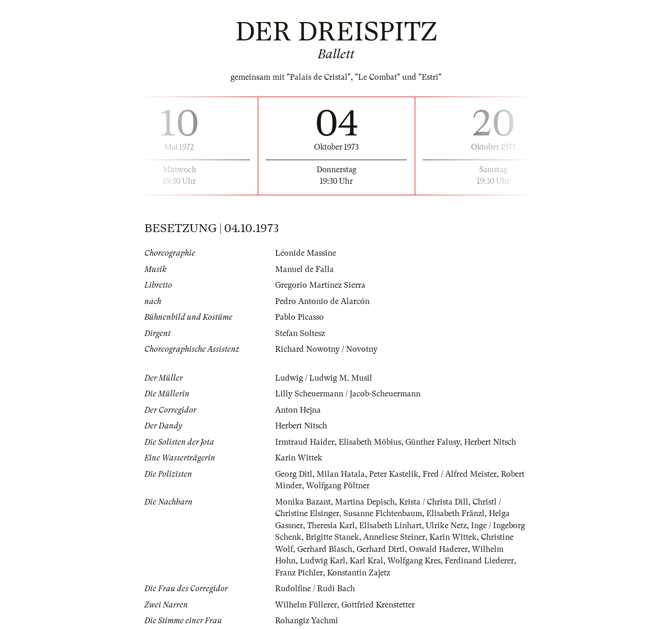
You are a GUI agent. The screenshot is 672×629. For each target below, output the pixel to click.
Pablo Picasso (300, 317)
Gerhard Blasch (325, 549)
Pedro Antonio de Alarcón (322, 301)
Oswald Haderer (438, 549)
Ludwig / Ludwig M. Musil (324, 378)
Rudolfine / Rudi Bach (315, 589)
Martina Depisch (365, 502)
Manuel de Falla (304, 269)
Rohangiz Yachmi (307, 621)
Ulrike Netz (446, 526)
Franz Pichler (299, 573)
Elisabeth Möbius (370, 442)
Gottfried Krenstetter (378, 605)
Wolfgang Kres (414, 561)
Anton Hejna (298, 410)
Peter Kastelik (394, 474)
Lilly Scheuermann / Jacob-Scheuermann (348, 394)
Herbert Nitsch (301, 426)
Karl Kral (366, 561)
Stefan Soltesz (300, 333)
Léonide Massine (306, 253)
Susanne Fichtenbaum (383, 513)
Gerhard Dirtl (381, 549)
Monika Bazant (303, 502)
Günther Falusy (433, 442)
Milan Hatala (341, 474)
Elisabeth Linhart (390, 526)
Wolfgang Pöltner (338, 486)
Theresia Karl (331, 526)
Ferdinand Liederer (479, 561)
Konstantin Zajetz (359, 573)
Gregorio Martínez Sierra (320, 285)
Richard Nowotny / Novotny (326, 349)
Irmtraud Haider (305, 442)
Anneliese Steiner (394, 537)
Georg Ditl (294, 474)
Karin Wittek (299, 458)
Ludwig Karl (323, 561)
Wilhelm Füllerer (306, 605)
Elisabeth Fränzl (455, 513)
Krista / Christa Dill (434, 502)
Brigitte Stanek (332, 537)
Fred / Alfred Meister (460, 474)
